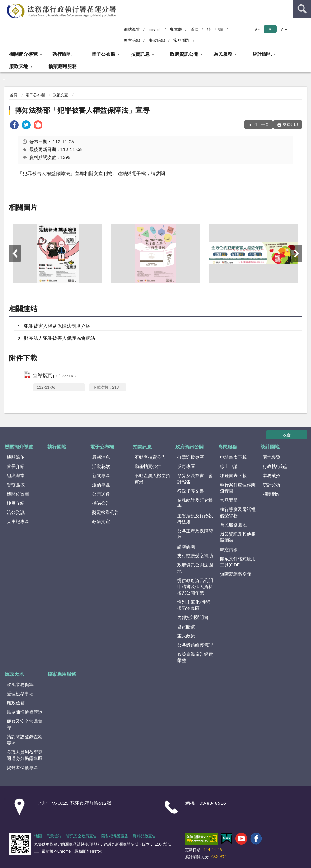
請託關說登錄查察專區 (25, 740)
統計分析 (272, 485)
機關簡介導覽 (23, 54)
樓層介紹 (16, 503)
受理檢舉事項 (20, 694)
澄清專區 (101, 485)
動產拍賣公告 (148, 466)
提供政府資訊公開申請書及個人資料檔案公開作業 (195, 586)
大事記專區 (18, 521)
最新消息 (101, 457)
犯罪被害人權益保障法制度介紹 (57, 326)
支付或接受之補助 (195, 556)
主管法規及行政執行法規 (195, 519)
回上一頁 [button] (261, 124)
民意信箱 (132, 40)
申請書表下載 (233, 457)
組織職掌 (16, 475)
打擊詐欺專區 (191, 457)
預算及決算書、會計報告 (195, 479)
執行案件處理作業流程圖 (238, 488)
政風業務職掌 (20, 684)
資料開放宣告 (144, 836)
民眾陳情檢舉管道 (25, 712)
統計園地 (262, 54)
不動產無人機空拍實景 (152, 479)
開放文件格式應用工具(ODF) (238, 562)
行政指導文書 (191, 491)
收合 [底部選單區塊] (287, 435)
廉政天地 (19, 66)
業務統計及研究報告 (195, 503)
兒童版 (176, 29)
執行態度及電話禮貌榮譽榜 (238, 512)
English (155, 29)
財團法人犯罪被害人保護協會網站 (60, 338)
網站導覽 (132, 29)
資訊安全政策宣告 (82, 836)
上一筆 (15, 253)
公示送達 (101, 494)
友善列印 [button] (290, 124)
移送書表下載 (233, 475)
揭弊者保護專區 (22, 767)
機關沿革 (16, 457)
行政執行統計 (276, 466)
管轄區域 (16, 485)
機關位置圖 (18, 494)
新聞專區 (101, 475)
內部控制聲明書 (193, 617)
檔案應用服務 (63, 66)
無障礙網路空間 (236, 574)
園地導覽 (272, 457)
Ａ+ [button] (283, 29)
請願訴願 (186, 546)
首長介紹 (16, 466)
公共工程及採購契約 (195, 534)
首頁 (195, 29)
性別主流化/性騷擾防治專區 (194, 605)
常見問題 (182, 40)
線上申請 (215, 29)
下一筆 (296, 253)
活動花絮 (101, 466)
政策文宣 (60, 95)
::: (6, 5)
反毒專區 (186, 466)
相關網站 (272, 494)
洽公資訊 (16, 512)
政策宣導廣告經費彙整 (195, 657)
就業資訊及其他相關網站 (238, 537)
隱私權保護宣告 (115, 836)
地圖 (38, 836)
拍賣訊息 (140, 54)
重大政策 (186, 636)
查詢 (302, 9)
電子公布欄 (103, 54)
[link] (14, 126)
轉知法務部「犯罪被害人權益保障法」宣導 (82, 110)
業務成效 (272, 475)
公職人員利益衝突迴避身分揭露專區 (25, 755)
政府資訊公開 (184, 54)
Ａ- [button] (257, 29)
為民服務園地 (233, 525)
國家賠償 (186, 626)
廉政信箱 (157, 40)
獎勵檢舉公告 (106, 512)
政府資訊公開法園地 (195, 568)
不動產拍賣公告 (150, 457)
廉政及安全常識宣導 (25, 724)
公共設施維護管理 (195, 645)
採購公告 (101, 503)
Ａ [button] (270, 29)
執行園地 (62, 54)
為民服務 (223, 54)
